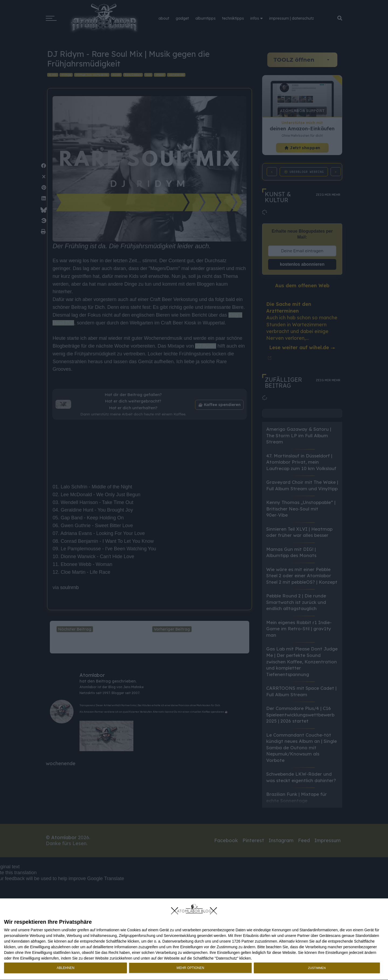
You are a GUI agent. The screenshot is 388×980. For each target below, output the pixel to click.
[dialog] (194, 939)
